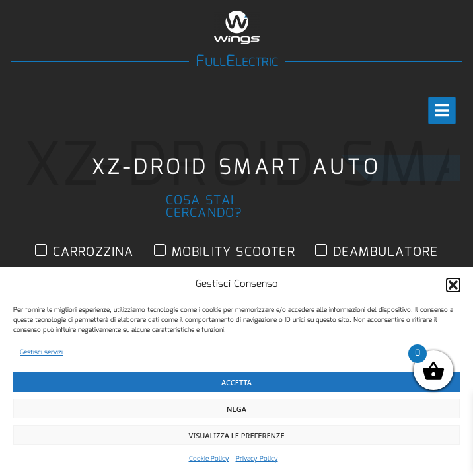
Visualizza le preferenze (236, 435)
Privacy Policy (257, 459)
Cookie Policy (209, 459)
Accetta (236, 382)
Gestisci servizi (41, 352)
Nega (236, 409)
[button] (453, 285)
